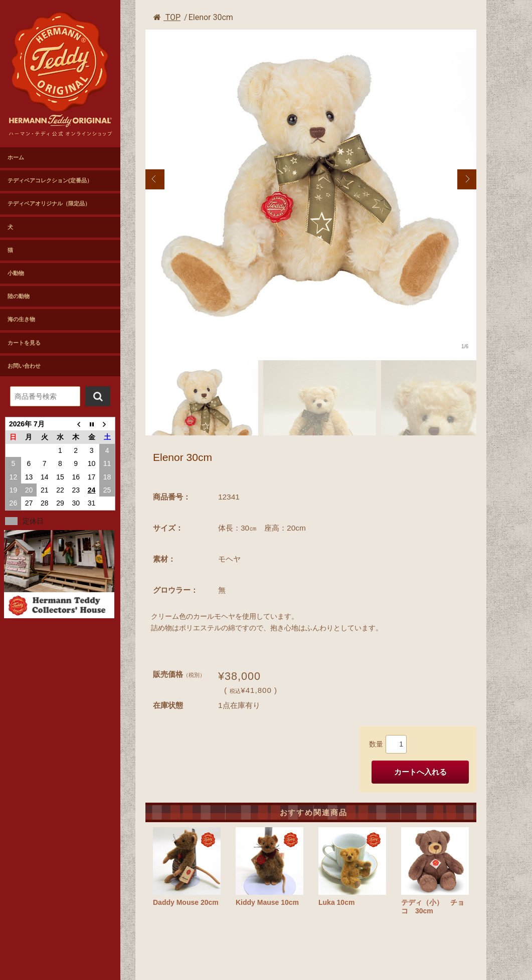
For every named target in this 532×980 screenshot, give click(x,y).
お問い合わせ (24, 366)
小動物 (16, 273)
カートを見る (24, 343)
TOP (167, 17)
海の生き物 (21, 319)
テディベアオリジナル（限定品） (49, 203)
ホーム (16, 157)
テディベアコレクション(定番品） (50, 180)
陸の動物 (19, 296)
